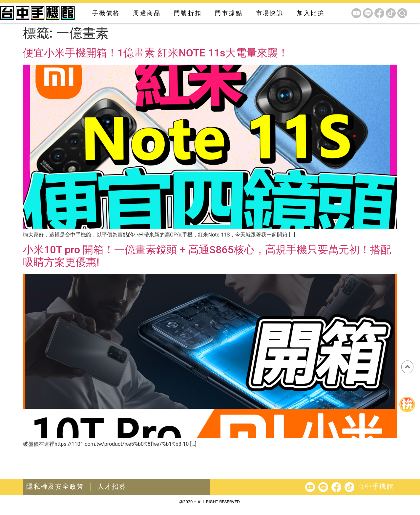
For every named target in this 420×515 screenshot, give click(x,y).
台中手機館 (376, 486)
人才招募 (112, 486)
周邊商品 (147, 13)
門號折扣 (188, 13)
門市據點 (229, 13)
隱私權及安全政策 (55, 486)
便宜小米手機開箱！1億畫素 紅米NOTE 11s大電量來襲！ (156, 53)
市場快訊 (270, 13)
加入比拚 (311, 13)
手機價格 (106, 13)
